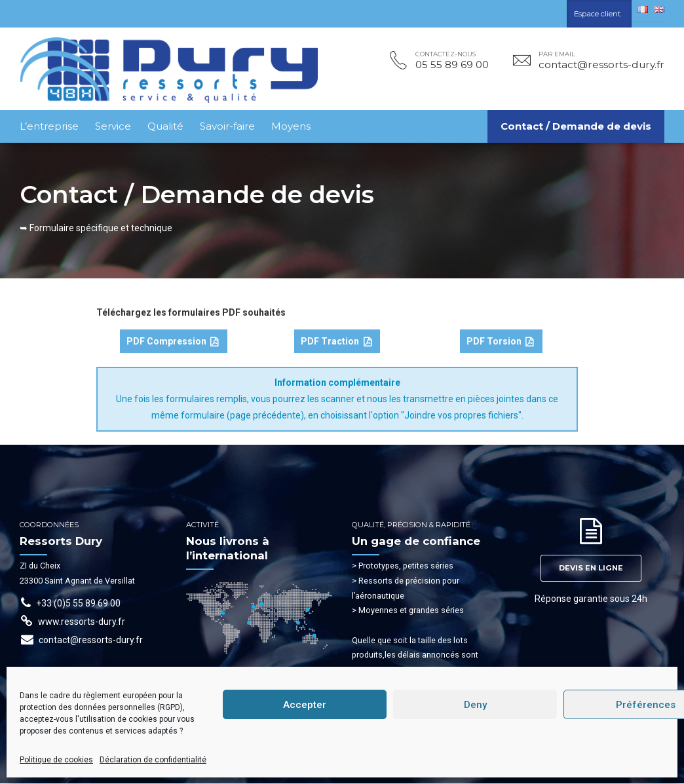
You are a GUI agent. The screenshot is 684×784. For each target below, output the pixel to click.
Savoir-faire (227, 126)
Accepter (305, 705)
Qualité (165, 126)
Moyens (291, 126)
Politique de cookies (56, 760)
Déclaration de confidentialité (153, 760)
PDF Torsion (500, 343)
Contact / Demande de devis (576, 126)
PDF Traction (336, 343)
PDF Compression (173, 343)
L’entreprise (49, 126)
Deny (475, 705)
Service (113, 126)
